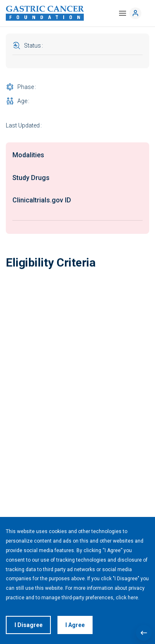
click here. (128, 598)
